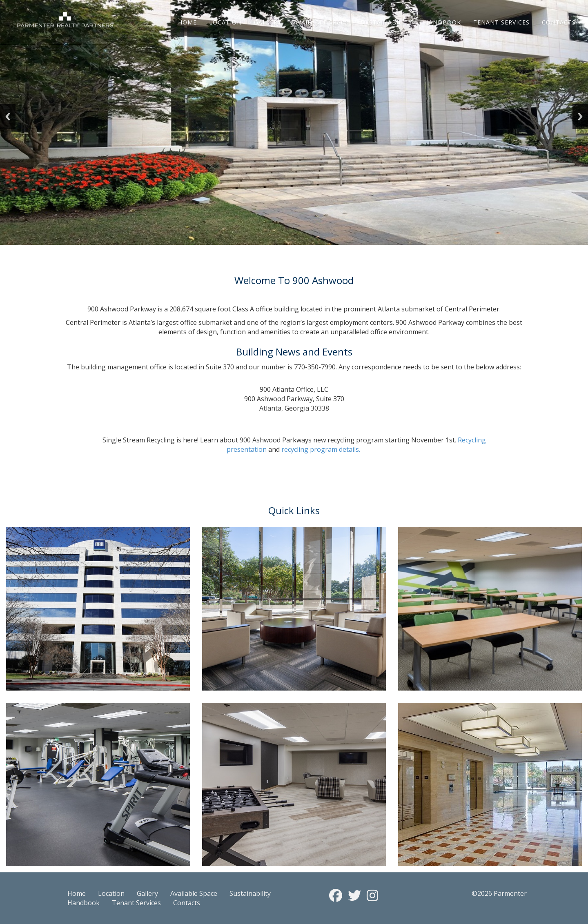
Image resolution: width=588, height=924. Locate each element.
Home (187, 22)
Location (225, 22)
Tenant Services (501, 22)
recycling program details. (321, 449)
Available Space (321, 22)
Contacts (559, 22)
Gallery (268, 22)
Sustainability (386, 22)
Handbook (443, 22)
